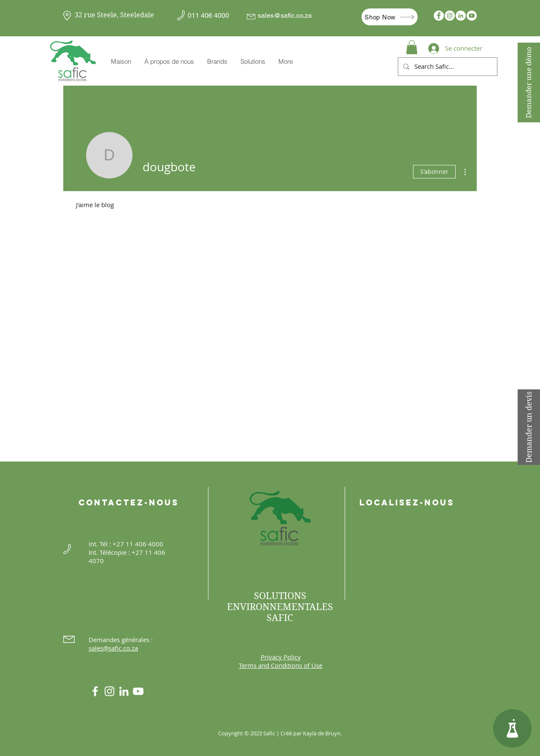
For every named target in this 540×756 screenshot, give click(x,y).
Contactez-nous (129, 502)
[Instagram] (450, 16)
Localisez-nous (407, 502)
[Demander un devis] (529, 427)
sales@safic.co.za (285, 15)
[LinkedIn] (461, 16)
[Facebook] (439, 16)
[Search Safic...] (447, 67)
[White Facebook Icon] (95, 691)
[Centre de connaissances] (512, 728)
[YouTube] (472, 16)
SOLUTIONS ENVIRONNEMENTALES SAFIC (280, 607)
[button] (217, 62)
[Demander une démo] (529, 82)
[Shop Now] (390, 17)
